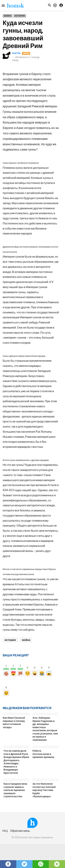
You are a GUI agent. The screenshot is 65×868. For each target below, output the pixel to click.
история (10, 640)
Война (8, 16)
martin (16, 53)
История (20, 16)
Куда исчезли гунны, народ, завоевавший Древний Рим (23, 34)
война (26, 640)
